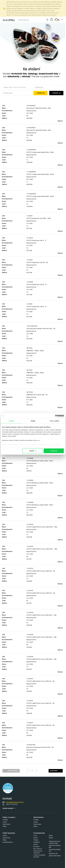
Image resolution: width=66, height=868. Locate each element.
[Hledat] (47, 20)
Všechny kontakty (8, 809)
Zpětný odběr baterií (55, 856)
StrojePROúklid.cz (8, 842)
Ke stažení (36, 847)
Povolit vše (54, 451)
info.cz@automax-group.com (15, 802)
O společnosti (39, 833)
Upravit (33, 451)
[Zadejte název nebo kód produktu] (17, 87)
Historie (36, 838)
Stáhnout (60, 121)
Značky (5, 822)
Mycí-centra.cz (38, 849)
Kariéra (51, 838)
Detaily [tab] (33, 421)
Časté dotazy (6, 824)
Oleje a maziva (9, 818)
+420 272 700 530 (12, 804)
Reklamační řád (53, 853)
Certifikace (37, 842)
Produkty (5, 820)
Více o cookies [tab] (55, 421)
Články (5, 826)
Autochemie (38, 818)
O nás (35, 836)
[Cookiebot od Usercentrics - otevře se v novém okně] (56, 416)
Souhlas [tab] (11, 421)
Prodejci (36, 840)
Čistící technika (9, 833)
